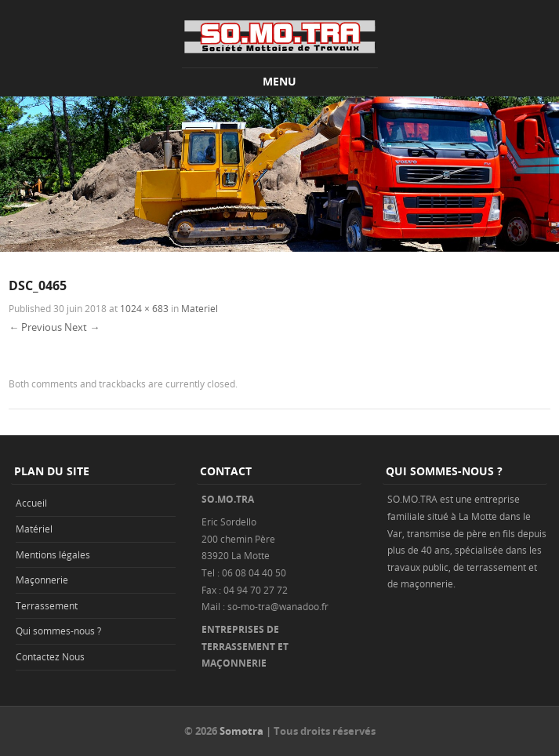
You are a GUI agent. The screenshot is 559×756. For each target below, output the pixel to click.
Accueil (31, 503)
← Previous (35, 327)
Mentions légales (53, 554)
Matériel (34, 529)
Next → (82, 327)
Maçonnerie (42, 580)
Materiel (200, 308)
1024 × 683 (144, 308)
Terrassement (47, 605)
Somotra (241, 731)
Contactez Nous (50, 656)
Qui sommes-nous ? (58, 631)
